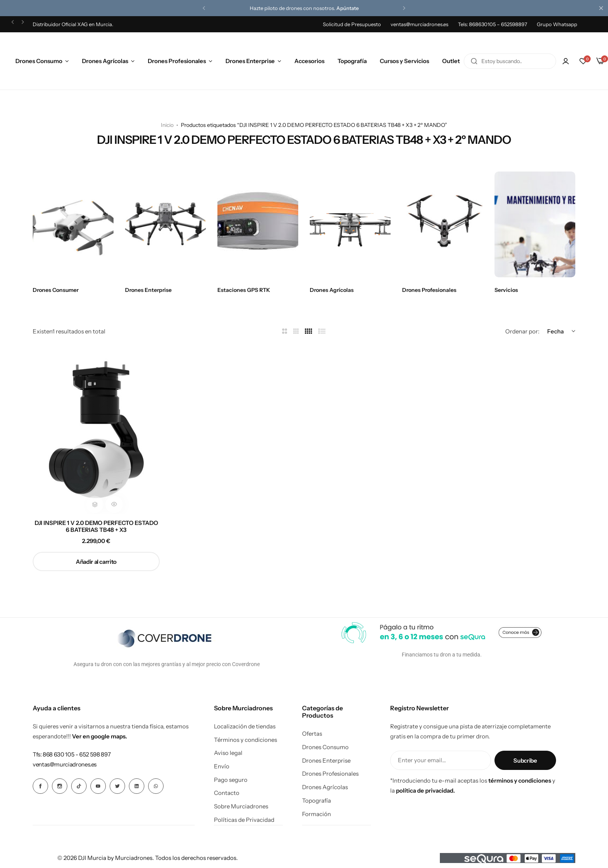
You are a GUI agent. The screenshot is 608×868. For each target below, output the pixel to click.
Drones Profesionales (177, 61)
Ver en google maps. (99, 736)
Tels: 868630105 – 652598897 (493, 24)
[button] (204, 8)
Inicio (167, 125)
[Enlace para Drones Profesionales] (443, 224)
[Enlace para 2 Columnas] (285, 331)
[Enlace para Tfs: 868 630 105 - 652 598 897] (72, 754)
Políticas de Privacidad (244, 820)
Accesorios (309, 61)
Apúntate (347, 8)
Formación (317, 814)
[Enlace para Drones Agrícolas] (350, 224)
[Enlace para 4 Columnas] (309, 331)
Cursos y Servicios (404, 61)
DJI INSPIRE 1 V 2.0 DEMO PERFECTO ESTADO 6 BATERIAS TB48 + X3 (96, 526)
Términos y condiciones (246, 740)
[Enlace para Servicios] (535, 224)
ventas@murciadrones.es (419, 24)
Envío (222, 766)
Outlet (451, 61)
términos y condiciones (520, 781)
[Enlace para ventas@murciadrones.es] (65, 764)
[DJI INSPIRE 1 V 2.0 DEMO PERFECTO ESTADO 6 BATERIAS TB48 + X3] (96, 429)
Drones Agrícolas (105, 61)
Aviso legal (228, 753)
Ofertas (312, 734)
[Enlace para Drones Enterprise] (165, 224)
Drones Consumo (39, 61)
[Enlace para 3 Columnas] (296, 331)
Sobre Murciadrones (241, 806)
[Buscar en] (474, 61)
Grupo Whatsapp (557, 24)
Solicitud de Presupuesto (352, 24)
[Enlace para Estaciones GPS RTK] (258, 224)
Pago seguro (231, 780)
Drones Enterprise (250, 61)
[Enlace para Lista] (322, 331)
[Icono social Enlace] (40, 786)
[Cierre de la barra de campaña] (602, 8)
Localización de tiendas (245, 726)
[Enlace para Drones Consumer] (73, 224)
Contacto (227, 793)
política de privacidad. (425, 791)
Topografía (352, 61)
